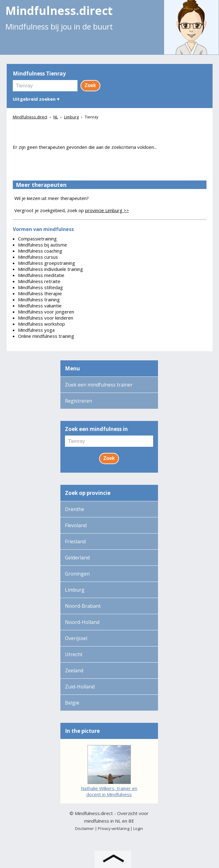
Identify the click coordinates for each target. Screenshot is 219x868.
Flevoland (76, 525)
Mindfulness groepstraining (47, 263)
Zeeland (74, 670)
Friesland (75, 541)
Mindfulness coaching (40, 251)
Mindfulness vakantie (40, 306)
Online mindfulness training (46, 336)
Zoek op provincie (88, 493)
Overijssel (76, 638)
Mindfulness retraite (39, 281)
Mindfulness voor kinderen (46, 318)
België (72, 703)
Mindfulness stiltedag (40, 287)
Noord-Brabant (83, 606)
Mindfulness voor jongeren (46, 312)
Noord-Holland (82, 622)
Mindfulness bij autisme (43, 245)
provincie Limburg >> (107, 210)
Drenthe (75, 509)
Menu (72, 368)
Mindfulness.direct (94, 813)
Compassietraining (37, 239)
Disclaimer (84, 828)
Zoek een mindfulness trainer (99, 385)
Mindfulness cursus (38, 257)
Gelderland (77, 558)
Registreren (79, 401)
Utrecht (74, 654)
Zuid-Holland (80, 687)
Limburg (75, 590)
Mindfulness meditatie (41, 275)
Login (138, 828)
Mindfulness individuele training (50, 269)
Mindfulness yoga (36, 330)
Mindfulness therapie (40, 293)
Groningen (77, 574)
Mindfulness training (39, 299)
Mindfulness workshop (41, 324)
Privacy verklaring (114, 828)
